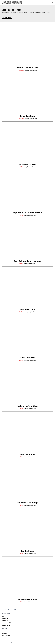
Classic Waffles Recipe (27, 309)
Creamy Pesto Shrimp (27, 358)
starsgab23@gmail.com (31, 70)
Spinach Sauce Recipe (27, 454)
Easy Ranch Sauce (27, 551)
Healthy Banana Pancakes (27, 164)
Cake (21, 167)
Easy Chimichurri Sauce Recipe (27, 503)
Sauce (21, 409)
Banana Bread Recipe (27, 116)
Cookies (21, 312)
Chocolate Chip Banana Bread (27, 68)
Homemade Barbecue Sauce (27, 599)
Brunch (21, 360)
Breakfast (21, 70)
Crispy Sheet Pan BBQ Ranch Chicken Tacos (27, 213)
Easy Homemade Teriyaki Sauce (27, 406)
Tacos (21, 215)
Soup (21, 264)
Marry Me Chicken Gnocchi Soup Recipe (27, 261)
